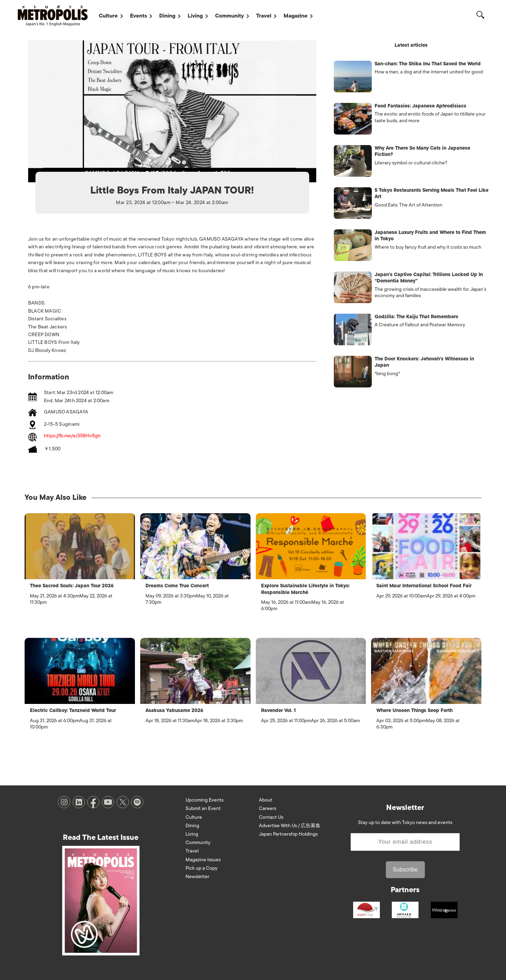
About (266, 800)
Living (195, 16)
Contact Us (271, 817)
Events (138, 16)
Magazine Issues (203, 860)
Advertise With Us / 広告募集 (290, 826)
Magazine (296, 16)
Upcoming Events (205, 800)
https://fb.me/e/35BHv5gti (72, 436)
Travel (264, 16)
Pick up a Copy (202, 868)
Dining (167, 16)
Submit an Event (203, 808)
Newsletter (197, 877)
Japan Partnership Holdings (288, 834)
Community (229, 16)
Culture (108, 16)
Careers (268, 808)
